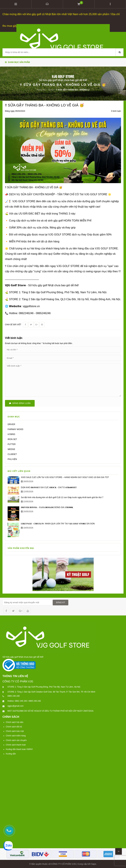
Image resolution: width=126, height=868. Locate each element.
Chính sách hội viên (15, 722)
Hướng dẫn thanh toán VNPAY (19, 749)
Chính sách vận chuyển (16, 740)
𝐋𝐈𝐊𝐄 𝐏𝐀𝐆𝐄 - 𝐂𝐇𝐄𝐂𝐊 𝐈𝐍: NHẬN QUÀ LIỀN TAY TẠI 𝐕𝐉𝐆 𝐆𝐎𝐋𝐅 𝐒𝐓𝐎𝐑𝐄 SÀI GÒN (58, 523)
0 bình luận (116, 111)
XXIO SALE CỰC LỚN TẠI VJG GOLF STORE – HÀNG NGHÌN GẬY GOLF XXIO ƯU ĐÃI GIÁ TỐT (65, 477)
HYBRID (11, 434)
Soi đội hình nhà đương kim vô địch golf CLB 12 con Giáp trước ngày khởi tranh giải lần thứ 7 (62, 497)
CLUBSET (12, 454)
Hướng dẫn (11, 754)
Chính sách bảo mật (15, 731)
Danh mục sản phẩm (17, 62)
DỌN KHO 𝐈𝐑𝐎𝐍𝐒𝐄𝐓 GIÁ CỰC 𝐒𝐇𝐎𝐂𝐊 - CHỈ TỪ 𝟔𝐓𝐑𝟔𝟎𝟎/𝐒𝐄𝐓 (49, 487)
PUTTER (12, 444)
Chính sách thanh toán (16, 744)
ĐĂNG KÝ (61, 602)
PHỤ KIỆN (12, 459)
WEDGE (11, 449)
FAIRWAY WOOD (15, 429)
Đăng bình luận (20, 403)
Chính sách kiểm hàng (16, 736)
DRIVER (11, 424)
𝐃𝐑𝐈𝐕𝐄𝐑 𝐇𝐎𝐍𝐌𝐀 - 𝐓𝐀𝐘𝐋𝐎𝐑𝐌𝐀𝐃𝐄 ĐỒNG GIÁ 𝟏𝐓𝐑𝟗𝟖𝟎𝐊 (47, 507)
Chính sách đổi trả (14, 727)
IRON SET (12, 439)
